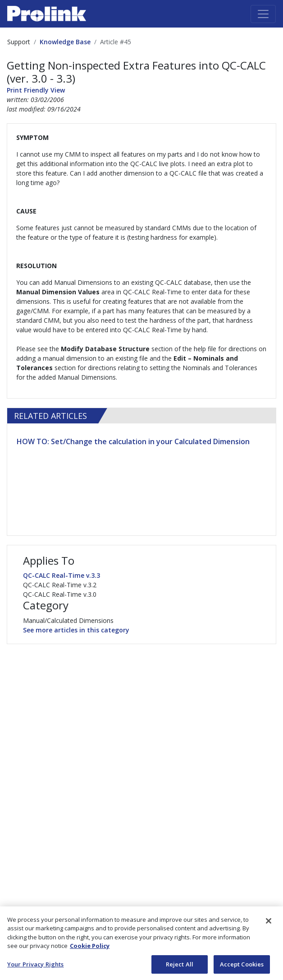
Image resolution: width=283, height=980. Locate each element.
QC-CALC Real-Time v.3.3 (62, 575)
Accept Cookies (242, 966)
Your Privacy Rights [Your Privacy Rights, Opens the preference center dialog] (35, 966)
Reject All (180, 966)
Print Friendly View (36, 90)
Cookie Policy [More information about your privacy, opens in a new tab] (90, 948)
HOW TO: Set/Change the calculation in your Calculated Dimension (133, 441)
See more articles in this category (76, 630)
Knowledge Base (65, 42)
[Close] (269, 923)
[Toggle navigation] (263, 14)
